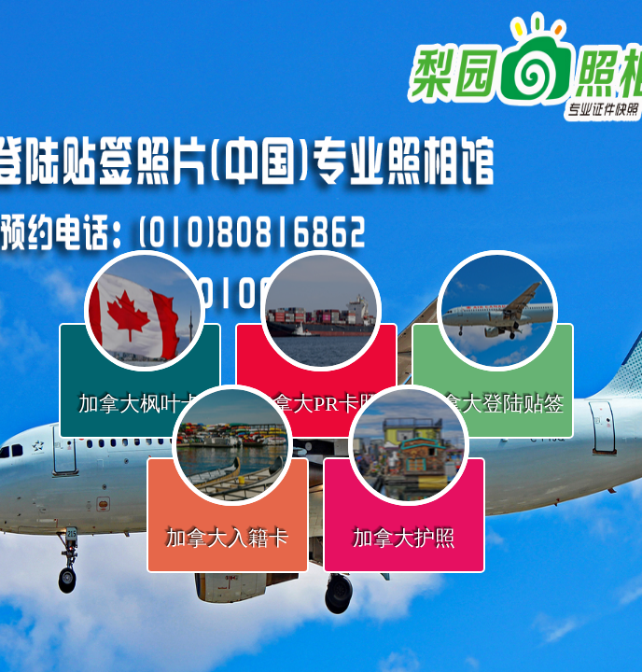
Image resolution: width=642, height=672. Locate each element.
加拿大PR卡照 (316, 404)
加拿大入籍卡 (228, 538)
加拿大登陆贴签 (493, 404)
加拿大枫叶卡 (140, 404)
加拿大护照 (404, 538)
